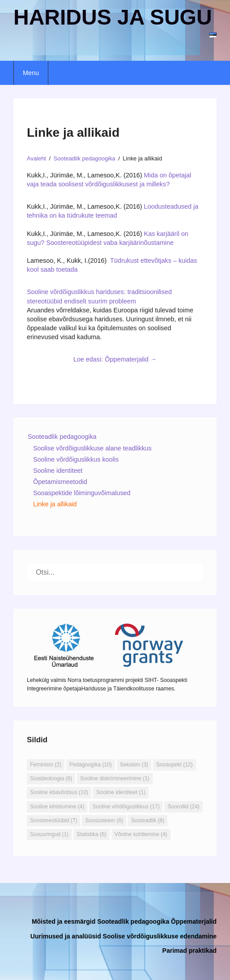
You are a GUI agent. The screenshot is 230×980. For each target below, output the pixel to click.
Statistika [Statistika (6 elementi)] (92, 834)
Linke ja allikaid (55, 504)
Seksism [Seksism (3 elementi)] (134, 765)
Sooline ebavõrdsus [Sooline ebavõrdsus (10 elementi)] (59, 792)
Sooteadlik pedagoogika (62, 437)
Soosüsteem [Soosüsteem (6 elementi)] (104, 820)
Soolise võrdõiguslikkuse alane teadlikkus (92, 448)
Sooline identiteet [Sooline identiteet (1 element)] (121, 792)
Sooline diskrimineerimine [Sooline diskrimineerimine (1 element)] (115, 778)
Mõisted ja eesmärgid (64, 921)
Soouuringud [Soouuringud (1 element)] (49, 834)
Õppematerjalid (194, 921)
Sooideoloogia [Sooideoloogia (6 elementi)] (51, 778)
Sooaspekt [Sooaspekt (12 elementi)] (174, 765)
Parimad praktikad (190, 951)
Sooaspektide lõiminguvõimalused (82, 493)
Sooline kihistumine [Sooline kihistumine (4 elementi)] (57, 807)
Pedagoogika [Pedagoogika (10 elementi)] (91, 765)
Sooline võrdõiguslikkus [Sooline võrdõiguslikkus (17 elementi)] (126, 807)
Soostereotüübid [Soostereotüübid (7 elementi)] (53, 820)
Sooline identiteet (58, 471)
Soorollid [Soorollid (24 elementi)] (183, 807)
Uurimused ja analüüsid (66, 936)
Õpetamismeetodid (60, 482)
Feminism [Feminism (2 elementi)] (46, 765)
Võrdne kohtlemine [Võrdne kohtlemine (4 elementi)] (141, 834)
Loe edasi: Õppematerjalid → (115, 359)
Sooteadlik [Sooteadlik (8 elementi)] (148, 820)
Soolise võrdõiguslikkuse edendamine (160, 936)
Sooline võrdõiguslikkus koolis (76, 459)
